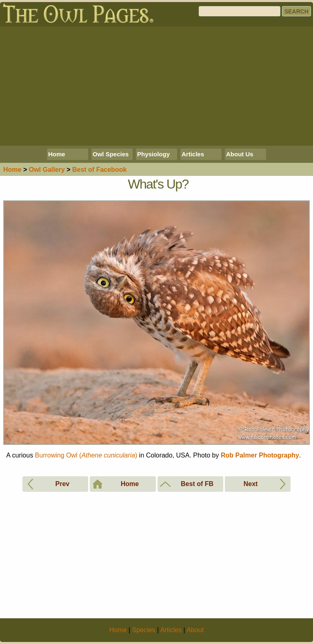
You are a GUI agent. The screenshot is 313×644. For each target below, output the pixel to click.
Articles (193, 154)
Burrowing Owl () (86, 455)
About (195, 630)
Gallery (47, 170)
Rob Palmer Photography (260, 455)
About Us (240, 154)
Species (144, 630)
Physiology (153, 154)
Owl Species (111, 154)
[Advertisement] (156, 86)
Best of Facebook (99, 170)
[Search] (240, 11)
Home (57, 154)
